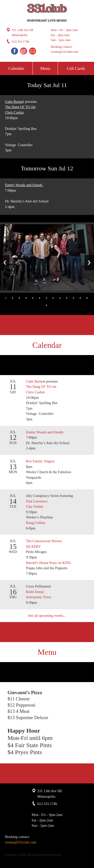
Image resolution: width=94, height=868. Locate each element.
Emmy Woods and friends (24, 185)
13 (87, 298)
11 (73, 298)
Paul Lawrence (37, 501)
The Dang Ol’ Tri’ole (20, 107)
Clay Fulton (35, 506)
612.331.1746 (21, 42)
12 (80, 298)
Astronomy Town (39, 597)
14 (46, 305)
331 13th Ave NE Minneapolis (23, 33)
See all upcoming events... (47, 616)
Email (33, 51)
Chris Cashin (14, 112)
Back (5, 263)
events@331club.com (65, 52)
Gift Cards (76, 68)
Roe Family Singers (41, 461)
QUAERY (33, 546)
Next (89, 263)
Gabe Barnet (14, 102)
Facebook (15, 51)
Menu (45, 68)
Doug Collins (36, 523)
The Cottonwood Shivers (44, 541)
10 (67, 298)
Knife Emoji (35, 592)
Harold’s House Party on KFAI (48, 563)
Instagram (24, 51)
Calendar (16, 68)
